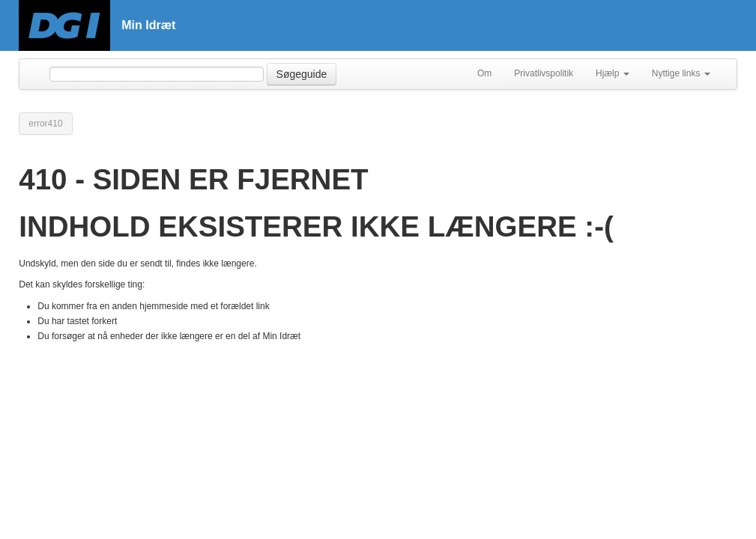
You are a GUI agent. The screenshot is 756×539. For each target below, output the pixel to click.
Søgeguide (302, 74)
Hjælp (613, 73)
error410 (45, 124)
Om (484, 73)
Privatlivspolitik (544, 73)
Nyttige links (681, 73)
